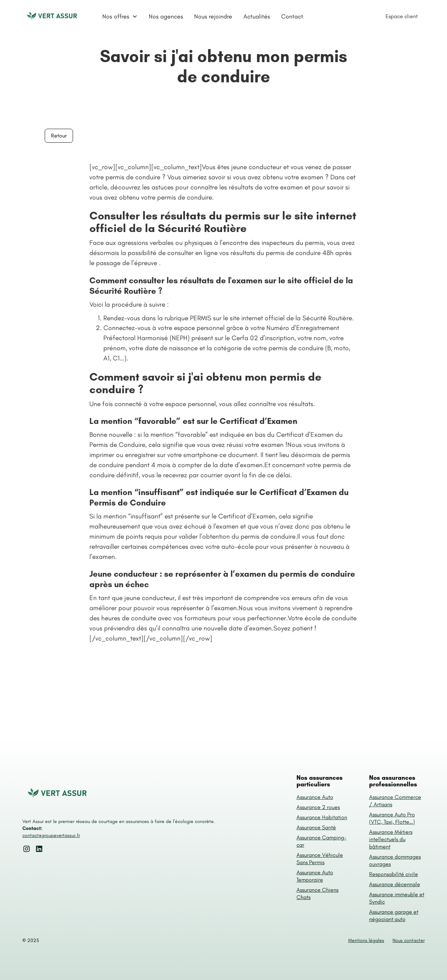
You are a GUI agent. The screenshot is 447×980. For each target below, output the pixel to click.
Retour (59, 136)
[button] (120, 16)
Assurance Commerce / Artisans (395, 801)
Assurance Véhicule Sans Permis (320, 859)
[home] (52, 16)
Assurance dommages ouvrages (395, 860)
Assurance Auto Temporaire (315, 876)
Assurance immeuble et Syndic (397, 898)
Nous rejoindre (213, 16)
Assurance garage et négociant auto (394, 915)
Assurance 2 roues (318, 807)
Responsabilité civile (394, 874)
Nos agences (166, 16)
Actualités (257, 16)
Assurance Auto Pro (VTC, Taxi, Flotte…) (392, 818)
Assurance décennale (395, 884)
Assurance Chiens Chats (317, 893)
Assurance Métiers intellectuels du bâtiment (391, 839)
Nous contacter (409, 940)
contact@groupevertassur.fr (51, 835)
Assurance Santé (316, 827)
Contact (292, 16)
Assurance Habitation (322, 817)
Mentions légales (366, 940)
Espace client (402, 16)
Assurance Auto (315, 797)
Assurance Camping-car (321, 841)
